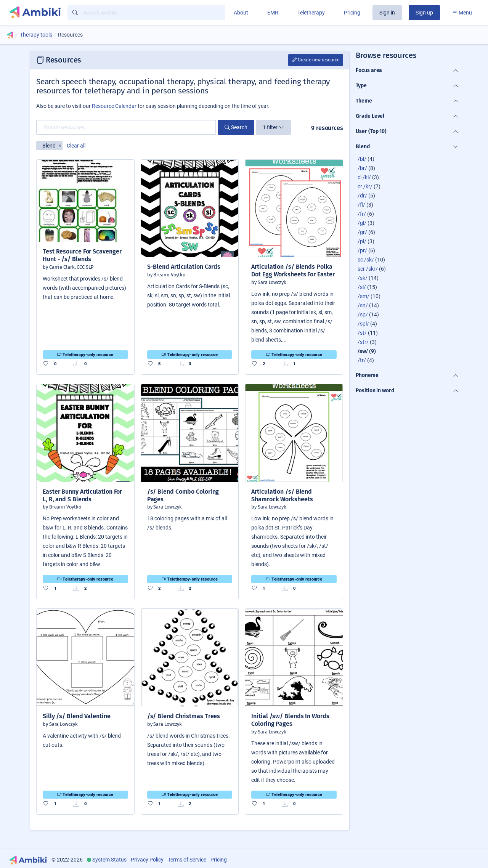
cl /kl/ (364, 177)
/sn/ (363, 305)
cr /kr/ (365, 186)
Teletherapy (311, 13)
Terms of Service (187, 860)
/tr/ (362, 360)
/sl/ (362, 287)
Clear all (76, 146)
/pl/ (362, 241)
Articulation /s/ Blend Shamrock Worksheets (282, 495)
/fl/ (361, 205)
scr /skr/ (368, 269)
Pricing (352, 13)
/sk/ (363, 278)
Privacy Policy (147, 860)
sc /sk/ (366, 260)
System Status (109, 860)
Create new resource (316, 60)
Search (236, 127)
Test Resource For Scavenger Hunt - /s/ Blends (82, 255)
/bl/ (362, 159)
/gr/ (362, 232)
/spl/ (363, 324)
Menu (462, 13)
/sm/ (364, 296)
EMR (273, 13)
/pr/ (362, 250)
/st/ (362, 333)
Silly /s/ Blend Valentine (77, 716)
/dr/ (362, 196)
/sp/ (363, 314)
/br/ (362, 168)
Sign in (387, 13)
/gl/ (362, 223)
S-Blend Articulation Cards (184, 267)
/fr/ (362, 214)
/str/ (363, 342)
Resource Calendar (114, 106)
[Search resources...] (126, 127)
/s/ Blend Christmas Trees (184, 716)
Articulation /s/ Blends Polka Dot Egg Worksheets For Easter (293, 270)
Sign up (424, 13)
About (241, 13)
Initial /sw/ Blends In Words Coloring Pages (290, 720)
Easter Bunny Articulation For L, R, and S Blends (82, 495)
